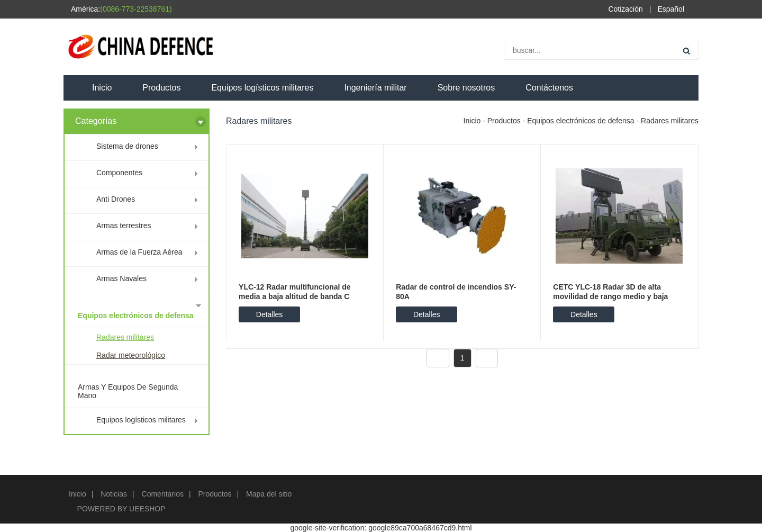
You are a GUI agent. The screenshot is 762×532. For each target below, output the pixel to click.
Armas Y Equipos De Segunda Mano (128, 391)
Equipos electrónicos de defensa (136, 315)
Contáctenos (549, 88)
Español (671, 9)
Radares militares (125, 337)
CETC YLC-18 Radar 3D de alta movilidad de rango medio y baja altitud (610, 296)
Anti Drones (116, 199)
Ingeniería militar (375, 88)
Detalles (270, 314)
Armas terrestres (124, 226)
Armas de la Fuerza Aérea (139, 252)
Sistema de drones (127, 146)
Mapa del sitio (269, 494)
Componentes (119, 173)
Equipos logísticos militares (262, 88)
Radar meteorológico (131, 355)
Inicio (102, 88)
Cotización (625, 9)
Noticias (114, 494)
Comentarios (163, 494)
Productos (161, 88)
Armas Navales (121, 278)
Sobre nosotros (466, 88)
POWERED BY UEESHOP (121, 509)
